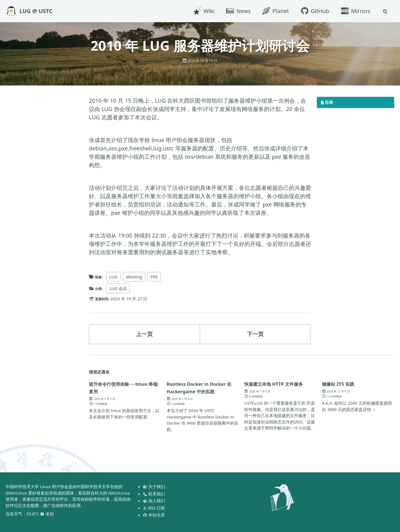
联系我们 (155, 494)
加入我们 (155, 501)
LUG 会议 (121, 288)
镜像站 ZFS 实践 (342, 384)
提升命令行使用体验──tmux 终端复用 (114, 388)
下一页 (255, 334)
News (237, 11)
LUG (116, 277)
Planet (274, 11)
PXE (157, 277)
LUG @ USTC (36, 11)
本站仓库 (155, 515)
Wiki (202, 11)
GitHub (313, 11)
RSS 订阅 (154, 508)
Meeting (136, 277)
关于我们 (155, 486)
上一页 (144, 334)
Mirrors (354, 11)
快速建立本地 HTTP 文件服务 (278, 388)
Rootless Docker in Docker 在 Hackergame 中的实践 (203, 387)
